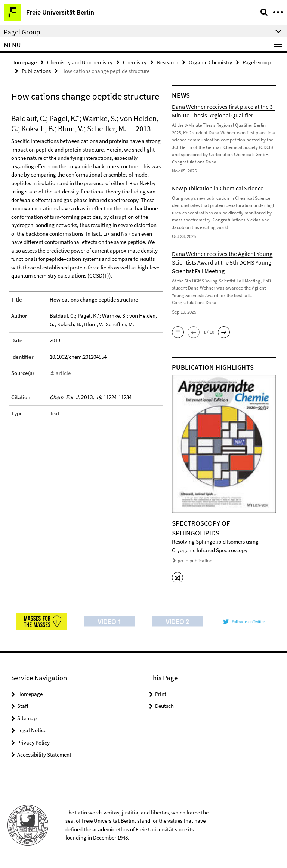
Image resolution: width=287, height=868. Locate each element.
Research (168, 62)
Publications (36, 71)
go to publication (195, 561)
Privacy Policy (33, 742)
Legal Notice (32, 730)
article (63, 373)
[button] (178, 332)
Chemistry (135, 62)
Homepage (24, 62)
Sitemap (27, 718)
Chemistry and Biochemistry (80, 62)
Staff (23, 706)
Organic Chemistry (210, 62)
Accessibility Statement (44, 754)
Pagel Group (257, 62)
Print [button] (161, 694)
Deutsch (164, 706)
